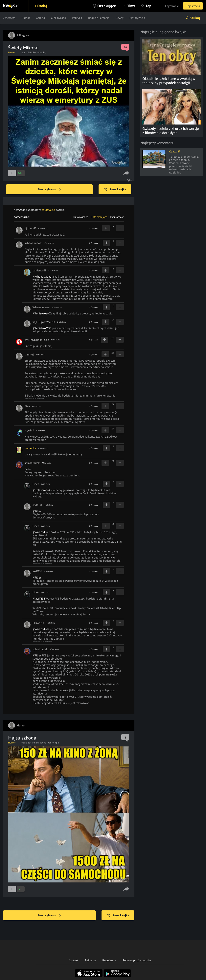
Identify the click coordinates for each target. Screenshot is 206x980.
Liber (36, 484)
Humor (26, 18)
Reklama (90, 960)
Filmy (131, 6)
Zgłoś (130, 180)
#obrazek (26, 743)
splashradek (32, 463)
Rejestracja (193, 6)
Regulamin (109, 960)
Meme (11, 53)
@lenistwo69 (41, 313)
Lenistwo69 (39, 270)
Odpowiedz (93, 228)
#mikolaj (41, 53)
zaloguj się (48, 210)
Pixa (27, 406)
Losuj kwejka (115, 190)
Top (148, 6)
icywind (29, 430)
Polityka (77, 18)
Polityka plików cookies (137, 960)
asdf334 (37, 505)
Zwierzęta (9, 18)
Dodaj (42, 6)
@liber (37, 511)
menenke (30, 448)
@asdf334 (39, 532)
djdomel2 (30, 228)
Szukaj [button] (195, 18)
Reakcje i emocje (99, 18)
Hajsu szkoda (22, 738)
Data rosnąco (81, 217)
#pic (57, 743)
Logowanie (172, 6)
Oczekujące (106, 6)
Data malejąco (99, 217)
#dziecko (31, 53)
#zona (43, 743)
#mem (35, 743)
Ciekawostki (58, 18)
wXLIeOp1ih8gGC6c (37, 340)
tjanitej (29, 354)
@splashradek (41, 490)
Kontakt (73, 960)
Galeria (40, 18)
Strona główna (49, 190)
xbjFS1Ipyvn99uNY (44, 322)
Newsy (119, 18)
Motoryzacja (137, 18)
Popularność (117, 217)
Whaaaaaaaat (34, 243)
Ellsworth (38, 623)
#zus (23, 53)
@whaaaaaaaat (43, 277)
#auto (51, 743)
